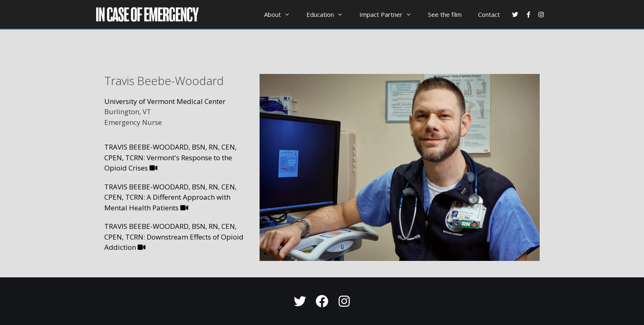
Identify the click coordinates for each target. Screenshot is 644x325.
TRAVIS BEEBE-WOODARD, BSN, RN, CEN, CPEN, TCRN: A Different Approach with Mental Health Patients (170, 197)
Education (329, 14)
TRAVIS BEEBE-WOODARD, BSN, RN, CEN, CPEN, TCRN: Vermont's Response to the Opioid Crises (170, 157)
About (281, 14)
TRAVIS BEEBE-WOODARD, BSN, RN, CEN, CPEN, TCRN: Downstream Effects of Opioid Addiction (174, 237)
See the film (445, 14)
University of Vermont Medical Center (165, 101)
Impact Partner (390, 14)
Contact (489, 14)
